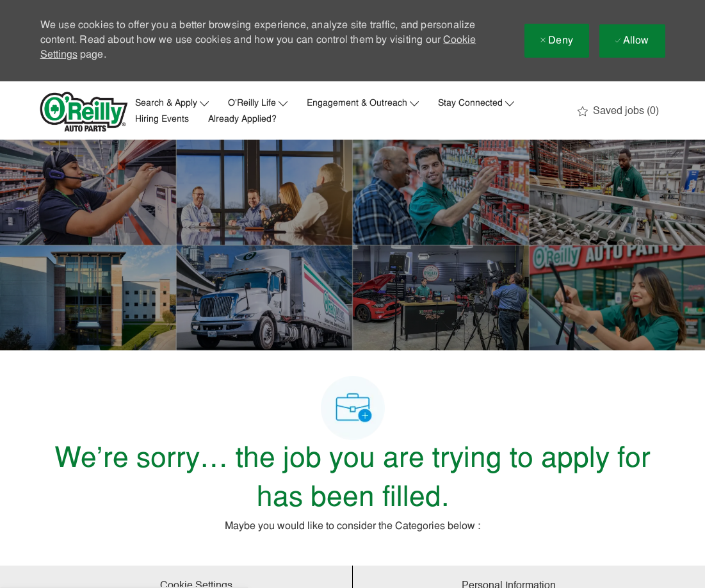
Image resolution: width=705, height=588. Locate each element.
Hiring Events (162, 120)
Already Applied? (242, 120)
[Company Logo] (84, 112)
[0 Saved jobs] (618, 111)
